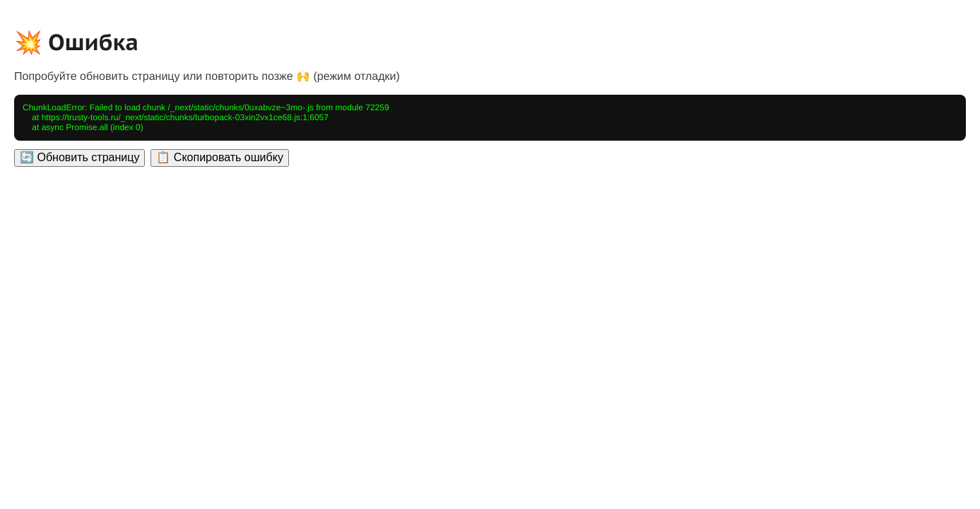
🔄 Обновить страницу (79, 157)
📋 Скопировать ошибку (219, 157)
